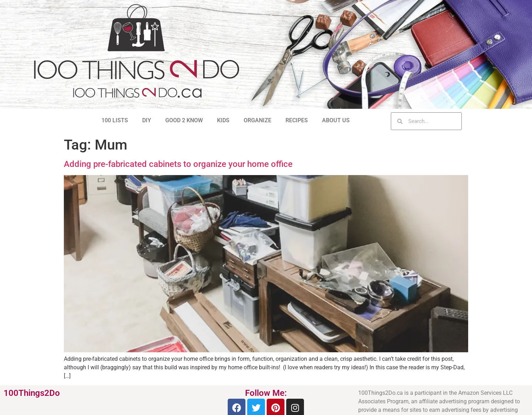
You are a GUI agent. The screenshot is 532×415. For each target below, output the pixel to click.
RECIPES (297, 120)
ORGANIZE (257, 120)
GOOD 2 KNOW (184, 120)
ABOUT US (336, 120)
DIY (147, 120)
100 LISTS (115, 120)
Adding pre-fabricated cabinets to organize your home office (178, 164)
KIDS (223, 120)
